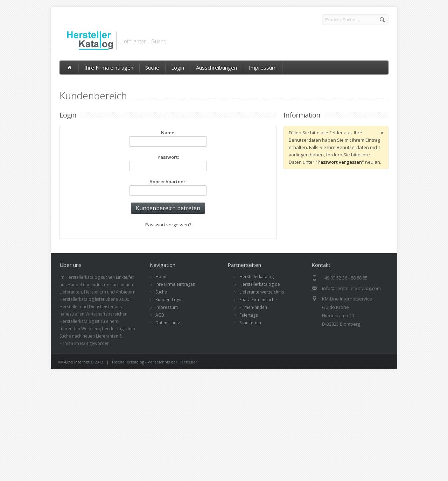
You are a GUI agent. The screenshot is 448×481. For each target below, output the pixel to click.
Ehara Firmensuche (258, 300)
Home (162, 277)
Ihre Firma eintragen (109, 68)
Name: (168, 133)
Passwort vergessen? (168, 225)
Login (178, 68)
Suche (152, 68)
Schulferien (250, 323)
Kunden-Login (169, 300)
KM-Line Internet (74, 362)
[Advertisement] (224, 425)
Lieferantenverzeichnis (262, 292)
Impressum (263, 68)
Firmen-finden (253, 307)
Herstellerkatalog (257, 277)
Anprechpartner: (168, 182)
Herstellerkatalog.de (260, 284)
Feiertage (249, 315)
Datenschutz (168, 323)
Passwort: (168, 157)
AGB (160, 315)
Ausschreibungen (216, 68)
